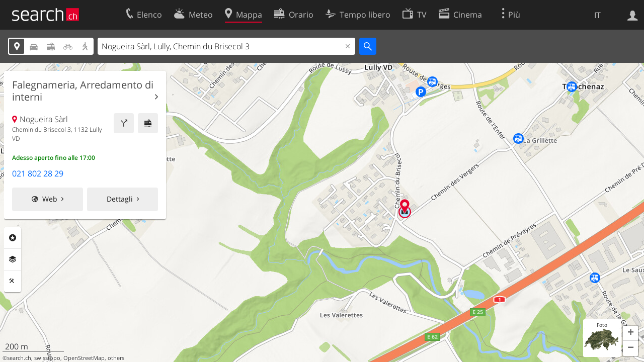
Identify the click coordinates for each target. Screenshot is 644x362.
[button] (630, 333)
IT (597, 15)
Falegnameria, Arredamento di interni (83, 91)
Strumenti (13, 281)
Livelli (13, 259)
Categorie (13, 238)
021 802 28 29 (38, 173)
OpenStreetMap (84, 358)
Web (50, 199)
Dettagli (120, 199)
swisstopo (47, 358)
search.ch (19, 358)
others (116, 358)
